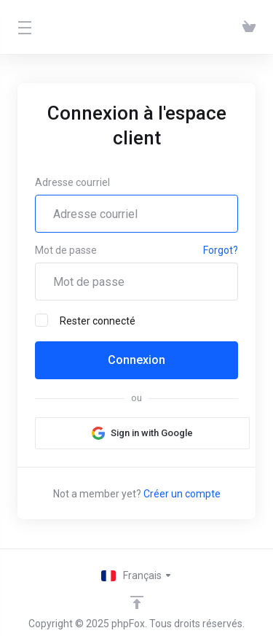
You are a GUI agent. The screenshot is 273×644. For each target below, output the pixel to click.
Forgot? (221, 250)
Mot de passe (66, 250)
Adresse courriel (72, 182)
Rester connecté (85, 320)
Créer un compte (182, 494)
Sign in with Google (152, 433)
